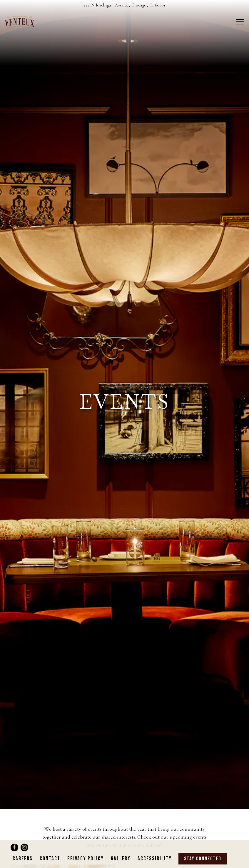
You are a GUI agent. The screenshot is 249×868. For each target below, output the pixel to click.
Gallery (121, 848)
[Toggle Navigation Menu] (240, 22)
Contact (50, 848)
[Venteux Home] (26, 22)
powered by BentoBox (124, 862)
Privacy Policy (86, 848)
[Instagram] (24, 837)
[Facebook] (14, 837)
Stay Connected (203, 848)
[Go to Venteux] (124, 5)
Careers (23, 848)
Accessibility (155, 848)
